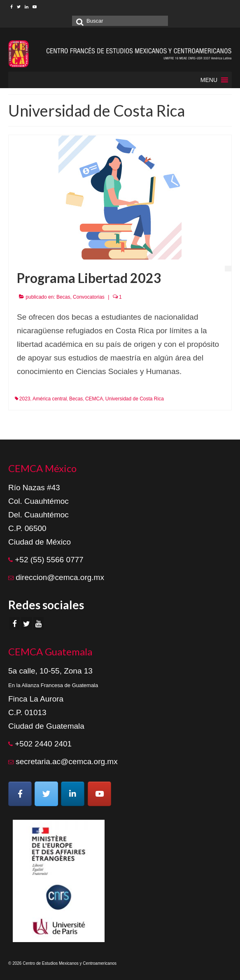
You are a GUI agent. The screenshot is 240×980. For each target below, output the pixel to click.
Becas (63, 297)
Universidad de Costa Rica (135, 399)
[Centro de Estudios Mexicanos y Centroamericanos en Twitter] (46, 794)
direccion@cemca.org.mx (60, 577)
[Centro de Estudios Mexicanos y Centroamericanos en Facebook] (20, 794)
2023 (25, 399)
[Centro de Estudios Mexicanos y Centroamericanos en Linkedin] (73, 794)
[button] (209, 80)
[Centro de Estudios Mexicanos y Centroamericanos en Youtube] (99, 794)
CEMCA (94, 399)
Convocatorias (89, 297)
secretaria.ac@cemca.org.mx (66, 761)
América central (50, 399)
